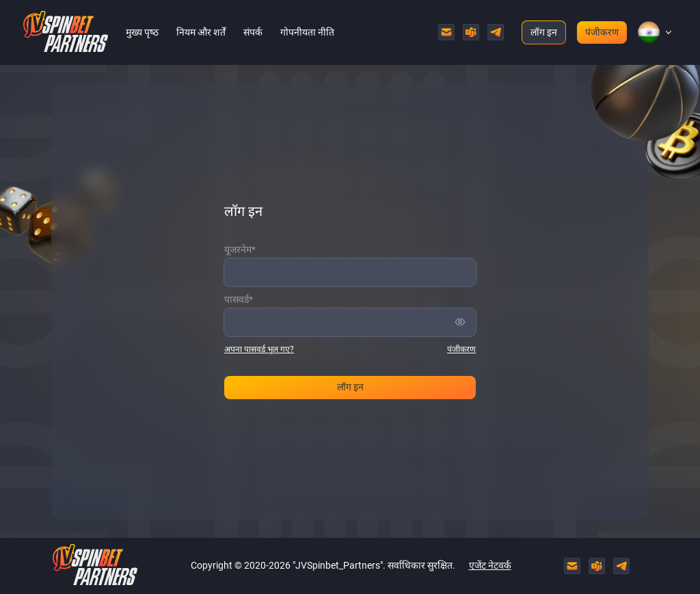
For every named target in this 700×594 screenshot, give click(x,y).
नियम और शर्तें (201, 32)
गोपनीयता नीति (307, 32)
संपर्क (253, 32)
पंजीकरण (602, 32)
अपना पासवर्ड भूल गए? (259, 349)
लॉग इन (544, 32)
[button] (649, 32)
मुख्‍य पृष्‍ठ (142, 32)
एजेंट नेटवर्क (490, 565)
